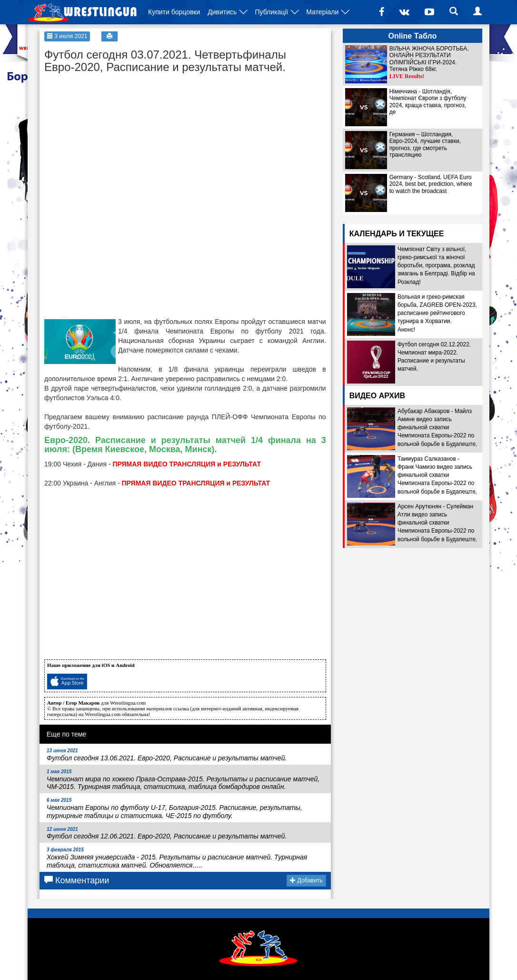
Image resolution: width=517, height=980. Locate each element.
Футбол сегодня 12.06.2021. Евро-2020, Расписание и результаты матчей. (167, 834)
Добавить (306, 880)
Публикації (271, 12)
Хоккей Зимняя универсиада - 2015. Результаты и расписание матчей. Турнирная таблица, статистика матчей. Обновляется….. (177, 858)
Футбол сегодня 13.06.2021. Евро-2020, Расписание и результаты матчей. (167, 755)
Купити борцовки (174, 12)
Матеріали (322, 12)
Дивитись (222, 12)
